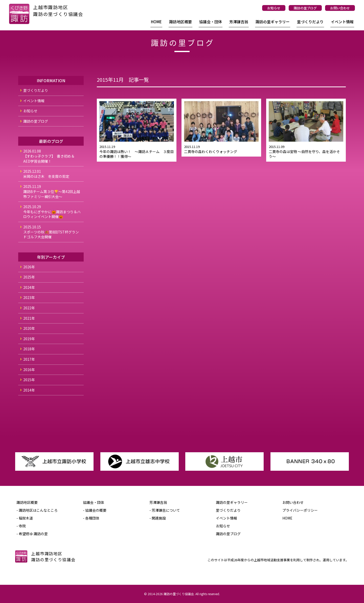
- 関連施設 (158, 518)
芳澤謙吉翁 (239, 22)
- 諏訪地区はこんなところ (37, 510)
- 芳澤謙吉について (165, 510)
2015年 (29, 380)
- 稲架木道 (25, 518)
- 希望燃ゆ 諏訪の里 (32, 534)
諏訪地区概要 (180, 22)
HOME (156, 22)
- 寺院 (21, 526)
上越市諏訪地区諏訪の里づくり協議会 (58, 10)
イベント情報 (342, 22)
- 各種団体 (91, 518)
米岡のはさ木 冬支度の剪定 (52, 174)
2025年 (29, 277)
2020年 (29, 328)
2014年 (29, 390)
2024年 (29, 287)
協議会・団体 (211, 22)
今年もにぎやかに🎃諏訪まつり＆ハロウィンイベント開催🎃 (52, 212)
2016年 (29, 370)
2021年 (29, 318)
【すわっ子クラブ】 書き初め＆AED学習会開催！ (52, 156)
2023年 (29, 297)
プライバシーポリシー (300, 510)
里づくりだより (310, 22)
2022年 (29, 308)
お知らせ (274, 8)
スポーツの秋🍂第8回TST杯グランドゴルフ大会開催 (52, 232)
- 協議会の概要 (95, 510)
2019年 (29, 339)
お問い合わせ (340, 8)
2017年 (29, 359)
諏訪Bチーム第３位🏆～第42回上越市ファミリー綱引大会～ (52, 191)
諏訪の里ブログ (305, 8)
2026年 (29, 267)
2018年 (29, 349)
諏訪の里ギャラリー (273, 22)
